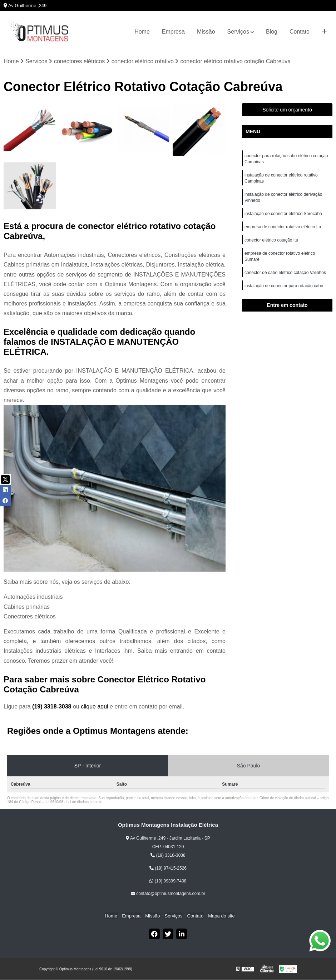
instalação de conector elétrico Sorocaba (283, 216)
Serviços (238, 32)
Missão (206, 32)
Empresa (173, 32)
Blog (272, 32)
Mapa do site (218, 916)
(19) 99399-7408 (168, 881)
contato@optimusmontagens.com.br (168, 894)
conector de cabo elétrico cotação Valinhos (286, 277)
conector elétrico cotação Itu (272, 243)
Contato (300, 32)
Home (142, 32)
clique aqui (95, 707)
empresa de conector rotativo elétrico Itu (283, 230)
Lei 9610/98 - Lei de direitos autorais (74, 802)
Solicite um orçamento (287, 110)
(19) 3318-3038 (53, 707)
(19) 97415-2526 (168, 869)
